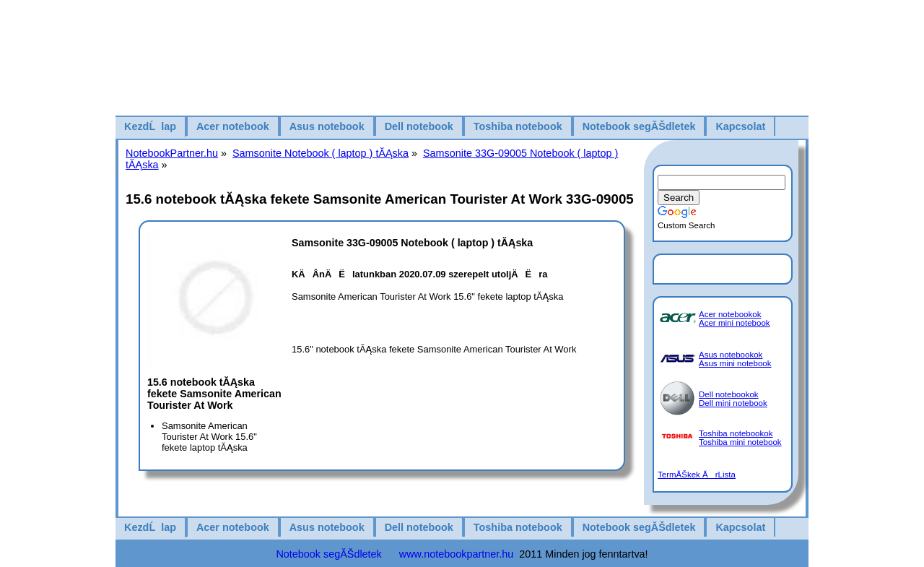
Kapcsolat (740, 126)
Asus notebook (327, 126)
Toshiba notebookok (736, 433)
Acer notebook (233, 126)
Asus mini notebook (735, 363)
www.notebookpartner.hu (456, 554)
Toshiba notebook (518, 126)
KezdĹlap (150, 126)
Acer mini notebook (735, 323)
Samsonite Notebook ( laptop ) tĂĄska (321, 153)
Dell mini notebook (733, 403)
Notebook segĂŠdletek (639, 126)
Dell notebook (419, 126)
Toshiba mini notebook (740, 442)
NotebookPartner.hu (172, 153)
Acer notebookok (730, 314)
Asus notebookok (731, 355)
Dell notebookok (729, 394)
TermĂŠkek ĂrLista (697, 475)
